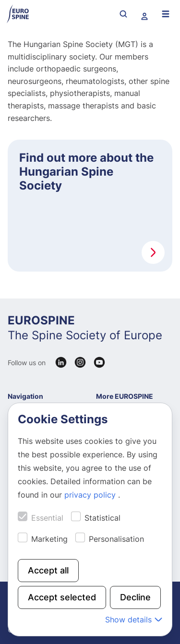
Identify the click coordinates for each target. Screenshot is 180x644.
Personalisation (116, 539)
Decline (135, 597)
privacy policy (91, 495)
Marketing (49, 539)
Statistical (102, 518)
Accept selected (62, 597)
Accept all (48, 570)
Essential (47, 518)
